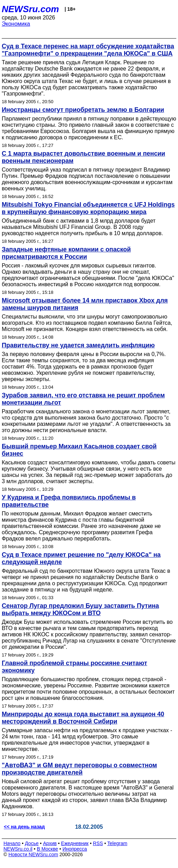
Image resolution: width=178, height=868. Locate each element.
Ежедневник (75, 843)
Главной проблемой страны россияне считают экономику (74, 667)
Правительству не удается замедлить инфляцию (78, 345)
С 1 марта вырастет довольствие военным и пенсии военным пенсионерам (83, 157)
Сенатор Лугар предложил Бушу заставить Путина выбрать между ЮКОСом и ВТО (80, 609)
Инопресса (75, 849)
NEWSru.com (30, 9)
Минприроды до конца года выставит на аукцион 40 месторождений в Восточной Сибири (83, 718)
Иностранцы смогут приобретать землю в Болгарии (83, 110)
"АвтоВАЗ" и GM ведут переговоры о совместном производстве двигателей (79, 769)
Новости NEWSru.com (33, 854)
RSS (98, 843)
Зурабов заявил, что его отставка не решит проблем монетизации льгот (83, 399)
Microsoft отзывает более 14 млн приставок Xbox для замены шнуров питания (85, 304)
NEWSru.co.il (18, 849)
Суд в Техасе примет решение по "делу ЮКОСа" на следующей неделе (81, 558)
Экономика (16, 24)
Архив (50, 843)
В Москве (47, 849)
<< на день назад (24, 827)
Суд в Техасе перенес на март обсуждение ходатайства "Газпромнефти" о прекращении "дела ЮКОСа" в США (88, 50)
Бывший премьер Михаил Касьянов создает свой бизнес (79, 450)
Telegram (118, 843)
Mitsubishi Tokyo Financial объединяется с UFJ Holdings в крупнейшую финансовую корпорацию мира (88, 208)
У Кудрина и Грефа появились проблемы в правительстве (69, 501)
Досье (32, 843)
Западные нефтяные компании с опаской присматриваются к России (66, 253)
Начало (12, 843)
